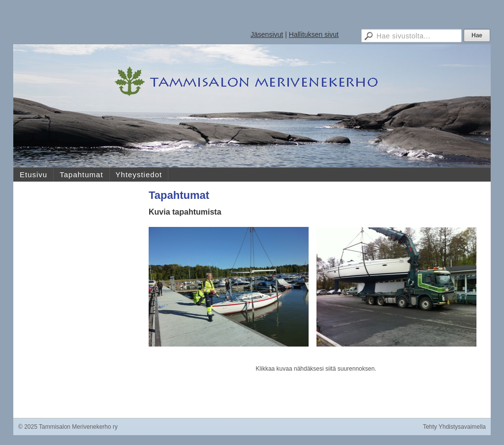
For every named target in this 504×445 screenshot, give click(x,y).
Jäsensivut (267, 34)
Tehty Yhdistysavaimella (454, 427)
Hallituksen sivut (314, 34)
